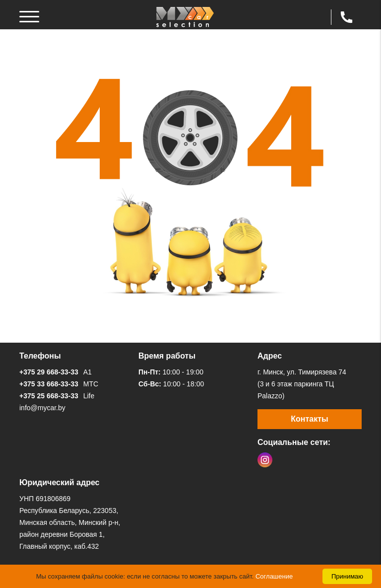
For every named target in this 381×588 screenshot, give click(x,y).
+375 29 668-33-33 (49, 372)
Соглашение (274, 576)
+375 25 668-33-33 (49, 396)
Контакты (309, 419)
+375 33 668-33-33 (49, 384)
